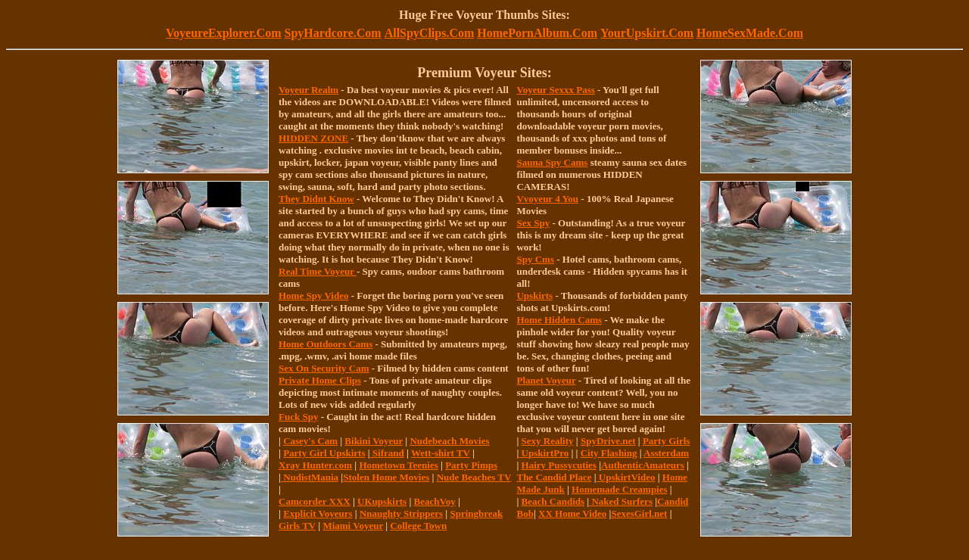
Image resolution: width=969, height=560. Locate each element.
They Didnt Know (316, 199)
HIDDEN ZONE (313, 138)
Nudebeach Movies (449, 441)
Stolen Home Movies (386, 477)
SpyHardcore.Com (332, 33)
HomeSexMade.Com (750, 33)
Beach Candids (553, 501)
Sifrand (387, 453)
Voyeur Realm (308, 90)
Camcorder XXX (315, 501)
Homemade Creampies (619, 489)
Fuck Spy (298, 417)
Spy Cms (535, 259)
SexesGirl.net (639, 513)
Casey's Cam (310, 441)
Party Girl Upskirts (324, 453)
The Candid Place (554, 477)
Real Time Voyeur (318, 271)
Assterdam (666, 453)
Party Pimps (471, 465)
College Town (418, 526)
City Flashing (609, 453)
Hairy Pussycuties (559, 465)
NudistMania (310, 477)
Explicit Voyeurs (318, 513)
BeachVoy (435, 501)
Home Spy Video (313, 296)
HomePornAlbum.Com (537, 33)
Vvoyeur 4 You (547, 199)
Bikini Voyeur (374, 441)
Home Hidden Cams (559, 320)
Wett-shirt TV (441, 453)
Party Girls (666, 441)
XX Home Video (572, 513)
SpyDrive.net (608, 441)
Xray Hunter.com (315, 465)
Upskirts (534, 296)
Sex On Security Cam (324, 368)
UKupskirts (382, 501)
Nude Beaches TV (474, 477)
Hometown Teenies (398, 465)
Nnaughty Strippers (401, 513)
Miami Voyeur (353, 526)
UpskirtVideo (626, 477)
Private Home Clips (320, 380)
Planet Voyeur (546, 380)
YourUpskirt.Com (647, 33)
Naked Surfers (621, 501)
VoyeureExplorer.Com (223, 33)
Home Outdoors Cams (326, 344)
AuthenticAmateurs (643, 465)
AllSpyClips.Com (430, 33)
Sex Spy (533, 223)
